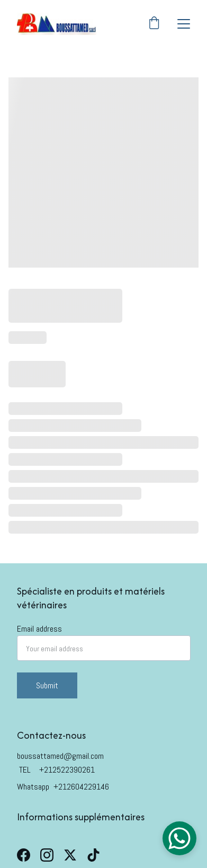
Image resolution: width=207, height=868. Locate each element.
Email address (39, 629)
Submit (47, 685)
